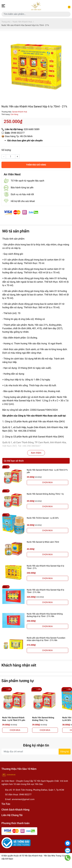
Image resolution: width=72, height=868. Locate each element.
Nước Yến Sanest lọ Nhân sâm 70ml (43, 542)
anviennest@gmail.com (23, 799)
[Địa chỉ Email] (36, 752)
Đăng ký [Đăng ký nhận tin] (65, 752)
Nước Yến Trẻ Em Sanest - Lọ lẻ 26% (43, 518)
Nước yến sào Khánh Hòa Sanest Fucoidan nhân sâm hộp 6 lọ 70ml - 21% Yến (46, 639)
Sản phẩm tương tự (18, 681)
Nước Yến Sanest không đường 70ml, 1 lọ (45, 494)
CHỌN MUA (47, 482)
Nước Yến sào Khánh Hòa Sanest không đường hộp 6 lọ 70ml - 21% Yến (45, 615)
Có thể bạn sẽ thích (14, 461)
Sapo (11, 859)
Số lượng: (6, 150)
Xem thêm (36, 453)
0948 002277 (25, 795)
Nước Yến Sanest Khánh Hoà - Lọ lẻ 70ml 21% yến (14, 719)
